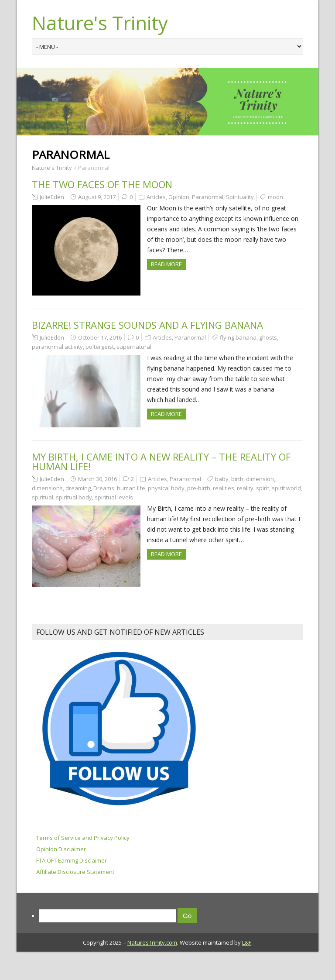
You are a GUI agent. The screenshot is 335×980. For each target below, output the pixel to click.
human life (131, 488)
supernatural (134, 347)
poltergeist (100, 347)
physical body (166, 488)
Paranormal (208, 197)
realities (224, 488)
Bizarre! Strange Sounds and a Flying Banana (147, 325)
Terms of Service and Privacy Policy (83, 838)
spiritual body (74, 497)
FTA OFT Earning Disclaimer (72, 860)
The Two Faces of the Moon (102, 184)
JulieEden (52, 197)
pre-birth (199, 488)
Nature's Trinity (100, 23)
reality (245, 488)
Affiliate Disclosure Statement (75, 872)
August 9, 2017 (97, 197)
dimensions (47, 488)
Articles (156, 197)
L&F (247, 942)
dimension (260, 479)
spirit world (286, 488)
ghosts (268, 337)
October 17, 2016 (100, 337)
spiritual (43, 497)
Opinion (179, 197)
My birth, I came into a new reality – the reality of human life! (161, 461)
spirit (263, 488)
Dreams (104, 488)
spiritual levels (114, 497)
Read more (166, 264)
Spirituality (240, 197)
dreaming (78, 488)
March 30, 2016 (97, 479)
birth (237, 479)
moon (275, 197)
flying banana (238, 337)
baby (222, 479)
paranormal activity (57, 347)
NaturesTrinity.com (152, 942)
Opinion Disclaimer (61, 849)
